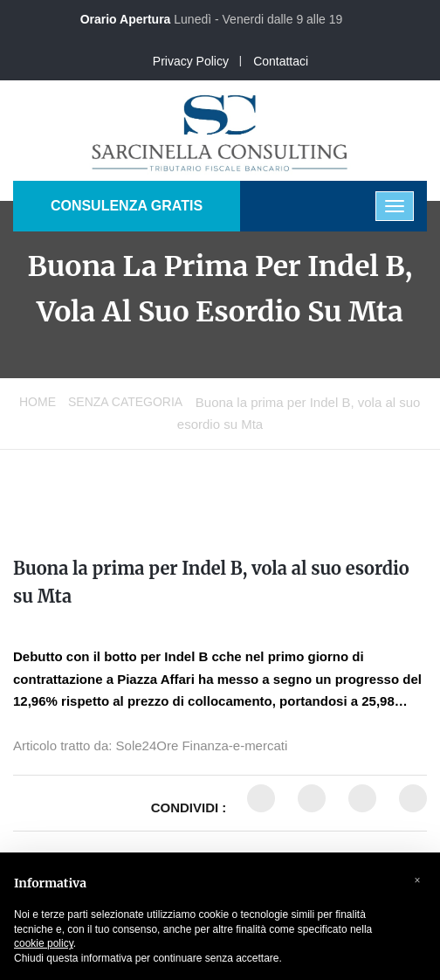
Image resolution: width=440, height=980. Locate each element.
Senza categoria (125, 402)
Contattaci (281, 61)
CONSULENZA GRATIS (127, 206)
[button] (417, 880)
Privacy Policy (191, 61)
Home (38, 402)
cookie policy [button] (44, 943)
